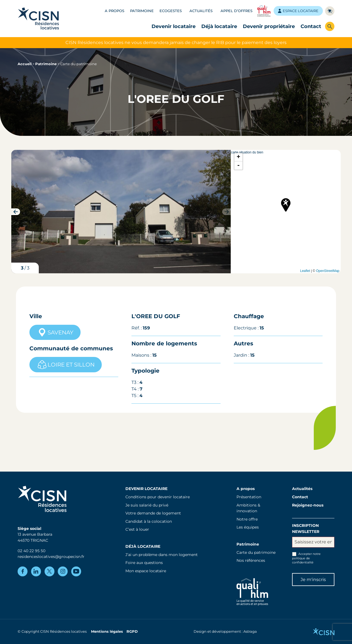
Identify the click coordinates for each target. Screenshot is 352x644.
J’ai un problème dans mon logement (162, 555)
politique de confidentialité (303, 560)
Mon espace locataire (146, 571)
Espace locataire (298, 11)
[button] (16, 212)
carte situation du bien (285, 212)
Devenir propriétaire (269, 26)
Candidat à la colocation (149, 521)
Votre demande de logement (153, 513)
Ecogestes (171, 11)
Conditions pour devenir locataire (158, 497)
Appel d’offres (237, 11)
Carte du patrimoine (256, 552)
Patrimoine (142, 11)
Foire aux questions (144, 563)
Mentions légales (107, 631)
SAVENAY (55, 332)
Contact (311, 26)
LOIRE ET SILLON (66, 365)
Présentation (249, 497)
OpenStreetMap (328, 271)
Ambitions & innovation (248, 508)
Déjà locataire (219, 26)
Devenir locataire (174, 26)
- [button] (239, 166)
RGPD (132, 631)
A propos (115, 11)
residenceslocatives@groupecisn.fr (51, 557)
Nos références (251, 560)
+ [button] (239, 157)
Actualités (201, 11)
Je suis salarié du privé (147, 505)
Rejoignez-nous (308, 505)
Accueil (25, 64)
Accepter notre (306, 558)
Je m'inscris (313, 580)
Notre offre (247, 519)
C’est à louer (137, 529)
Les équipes (248, 527)
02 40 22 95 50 (31, 551)
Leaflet (305, 271)
